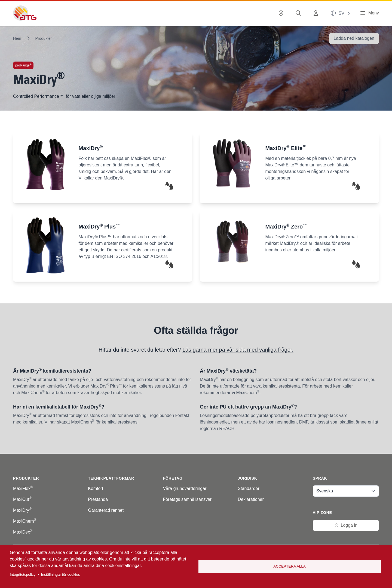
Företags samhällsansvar (187, 499)
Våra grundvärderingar (185, 488)
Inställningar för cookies (61, 575)
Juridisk (248, 478)
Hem (17, 38)
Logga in (346, 525)
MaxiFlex (23, 488)
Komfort (96, 488)
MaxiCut (22, 499)
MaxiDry (22, 510)
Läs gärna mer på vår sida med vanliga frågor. (238, 350)
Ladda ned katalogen (354, 38)
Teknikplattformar (111, 478)
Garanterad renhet (106, 510)
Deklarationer (251, 499)
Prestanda (98, 499)
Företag (173, 478)
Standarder (249, 488)
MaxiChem (25, 521)
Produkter (44, 38)
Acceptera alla (290, 566)
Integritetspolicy (23, 575)
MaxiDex (23, 532)
